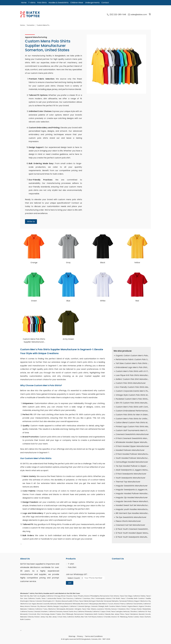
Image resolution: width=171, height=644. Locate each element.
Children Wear (77, 3)
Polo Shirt (72, 567)
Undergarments (92, 3)
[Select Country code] (75, 578)
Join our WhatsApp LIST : (77, 574)
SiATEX (23, 564)
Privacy (80, 636)
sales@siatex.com (137, 15)
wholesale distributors (30, 567)
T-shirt (71, 564)
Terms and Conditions (94, 636)
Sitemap (72, 636)
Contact (105, 3)
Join (70, 583)
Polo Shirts (42, 3)
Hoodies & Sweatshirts (58, 3)
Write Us (31, 221)
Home (24, 3)
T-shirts (32, 3)
